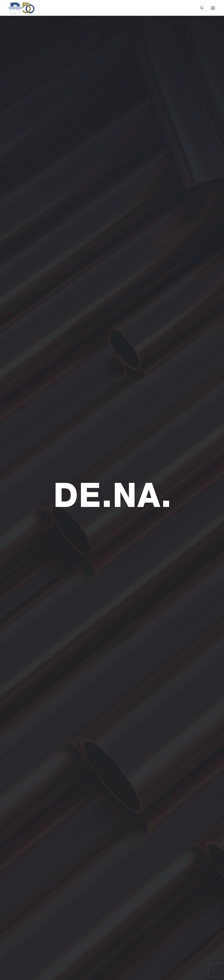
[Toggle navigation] (213, 8)
